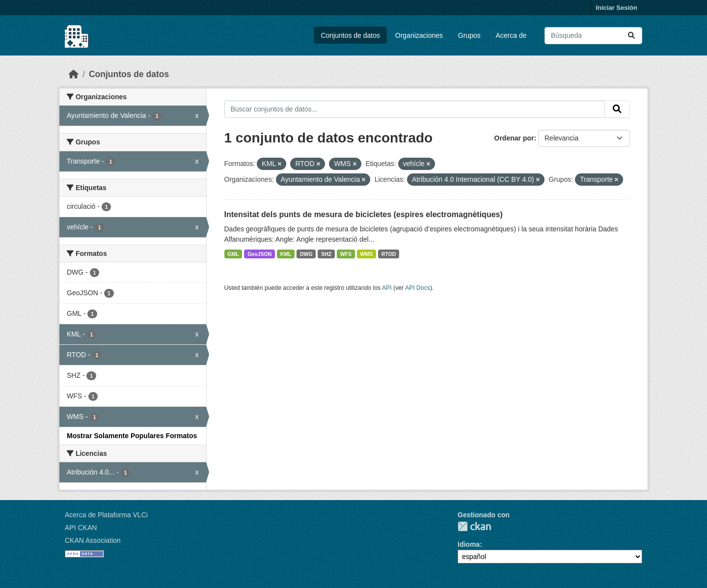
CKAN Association (93, 540)
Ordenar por (514, 138)
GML (233, 254)
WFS (346, 254)
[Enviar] (631, 36)
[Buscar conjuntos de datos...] (593, 36)
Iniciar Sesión (616, 8)
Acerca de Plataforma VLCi (106, 515)
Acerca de (511, 35)
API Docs (418, 288)
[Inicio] (74, 74)
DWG (306, 254)
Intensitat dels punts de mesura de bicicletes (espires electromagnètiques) (364, 214)
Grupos (469, 35)
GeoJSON (259, 254)
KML (286, 254)
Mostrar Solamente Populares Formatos (132, 436)
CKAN (474, 526)
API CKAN (81, 528)
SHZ (326, 254)
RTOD (389, 254)
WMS (367, 254)
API (387, 288)
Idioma (469, 544)
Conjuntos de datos (350, 35)
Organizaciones (419, 35)
